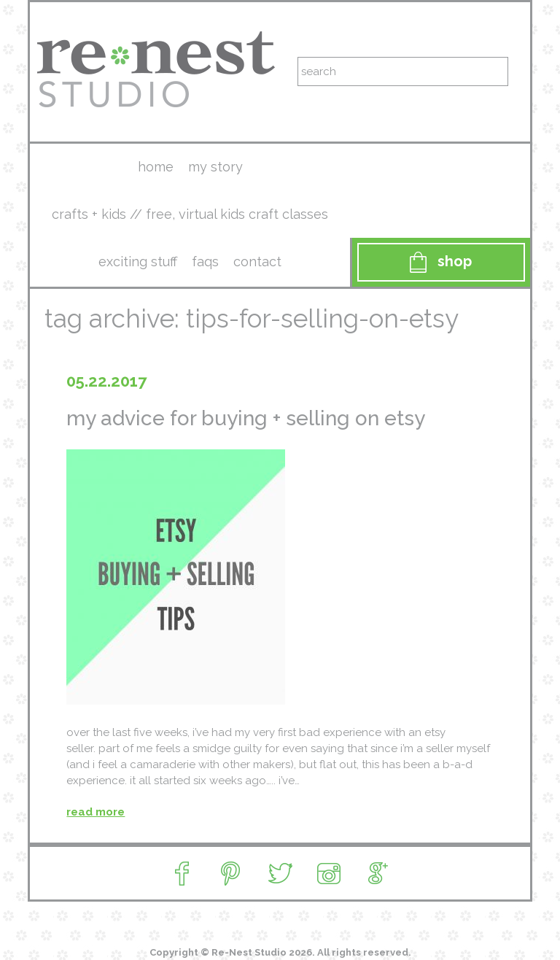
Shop (441, 262)
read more (96, 812)
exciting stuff (138, 262)
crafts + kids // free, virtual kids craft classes (190, 214)
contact (257, 262)
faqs (205, 262)
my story (215, 167)
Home (156, 167)
